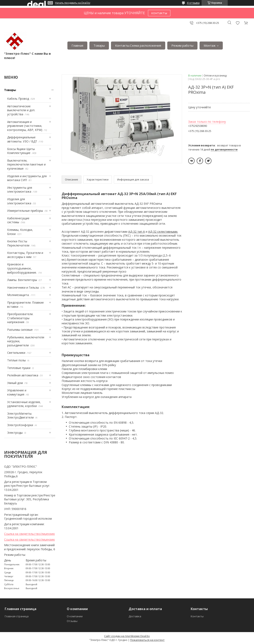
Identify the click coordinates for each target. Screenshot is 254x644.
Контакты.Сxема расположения (138, 45)
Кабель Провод (18, 99)
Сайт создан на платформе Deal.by (127, 636)
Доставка (135, 616)
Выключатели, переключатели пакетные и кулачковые (26, 164)
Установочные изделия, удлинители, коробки (24, 404)
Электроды (15, 433)
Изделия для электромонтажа (19, 201)
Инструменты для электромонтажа (20, 190)
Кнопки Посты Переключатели (18, 243)
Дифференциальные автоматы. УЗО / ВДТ (22, 139)
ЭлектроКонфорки (20, 425)
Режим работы (182, 45)
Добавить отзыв (238, 23)
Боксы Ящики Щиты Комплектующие (21, 151)
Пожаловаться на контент (147, 640)
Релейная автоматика (23, 375)
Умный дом (15, 383)
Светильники (16, 353)
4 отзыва (193, 3)
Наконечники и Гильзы (23, 287)
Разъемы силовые (20, 330)
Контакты (197, 616)
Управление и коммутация (17, 392)
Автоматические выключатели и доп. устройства (21, 110)
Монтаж (210, 45)
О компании (75, 616)
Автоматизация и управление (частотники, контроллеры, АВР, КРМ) (25, 126)
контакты (159, 13)
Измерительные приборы (25, 211)
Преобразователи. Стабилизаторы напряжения (20, 318)
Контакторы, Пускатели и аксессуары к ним (25, 255)
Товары (99, 45)
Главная (77, 45)
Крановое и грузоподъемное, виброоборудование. (22, 268)
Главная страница (17, 616)
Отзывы (72, 621)
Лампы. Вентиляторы (22, 280)
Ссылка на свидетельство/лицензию (29, 534)
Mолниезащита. (18, 295)
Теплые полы (16, 360)
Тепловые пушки (19, 368)
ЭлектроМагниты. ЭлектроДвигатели (20, 416)
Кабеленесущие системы (18, 220)
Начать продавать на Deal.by (73, 3)
